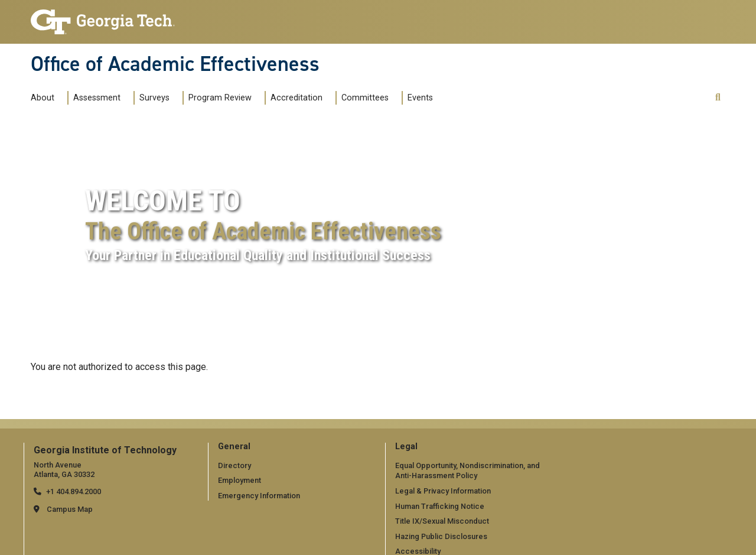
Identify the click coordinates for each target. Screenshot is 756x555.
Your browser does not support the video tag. (378, 303)
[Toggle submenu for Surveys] (175, 98)
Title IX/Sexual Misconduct (442, 521)
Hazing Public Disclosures (441, 536)
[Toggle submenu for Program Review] (258, 98)
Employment (239, 480)
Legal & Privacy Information (443, 491)
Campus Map (70, 509)
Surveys (154, 98)
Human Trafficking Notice (440, 506)
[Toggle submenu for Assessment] (126, 98)
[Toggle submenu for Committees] (395, 98)
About (43, 98)
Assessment (97, 98)
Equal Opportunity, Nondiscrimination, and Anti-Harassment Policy (467, 471)
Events (420, 98)
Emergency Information (259, 496)
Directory (234, 465)
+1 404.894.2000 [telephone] (74, 491)
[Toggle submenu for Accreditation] (328, 98)
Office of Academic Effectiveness (175, 64)
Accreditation (296, 98)
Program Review (220, 98)
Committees (365, 98)
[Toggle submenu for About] (60, 98)
